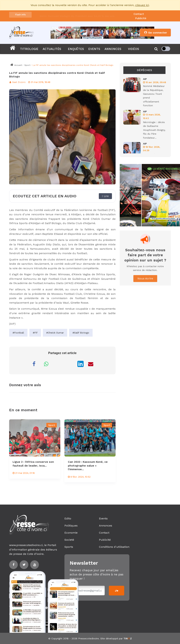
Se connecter (155, 33)
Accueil (16, 65)
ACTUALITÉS (52, 49)
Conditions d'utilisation (114, 547)
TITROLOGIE (29, 49)
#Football (18, 333)
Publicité (141, 18)
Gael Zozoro (17, 82)
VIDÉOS (134, 49)
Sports (69, 547)
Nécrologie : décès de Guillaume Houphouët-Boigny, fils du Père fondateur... (154, 130)
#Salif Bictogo (81, 333)
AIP (145, 79)
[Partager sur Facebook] (34, 364)
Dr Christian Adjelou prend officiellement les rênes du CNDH (76, 13)
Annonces (106, 526)
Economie (71, 533)
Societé (69, 540)
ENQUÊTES (76, 49)
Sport (27, 65)
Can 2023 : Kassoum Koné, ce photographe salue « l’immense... (88, 466)
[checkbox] (166, 49)
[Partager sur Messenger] (58, 364)
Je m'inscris (116, 592)
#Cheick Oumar (55, 333)
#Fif (35, 333)
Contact (139, 14)
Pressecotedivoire (89, 638)
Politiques (71, 526)
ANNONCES (113, 49)
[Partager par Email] (91, 364)
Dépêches (144, 70)
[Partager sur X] (70, 364)
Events (103, 518)
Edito (68, 518)
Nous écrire (145, 278)
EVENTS (94, 49)
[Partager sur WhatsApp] (46, 364)
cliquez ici (142, 5)
